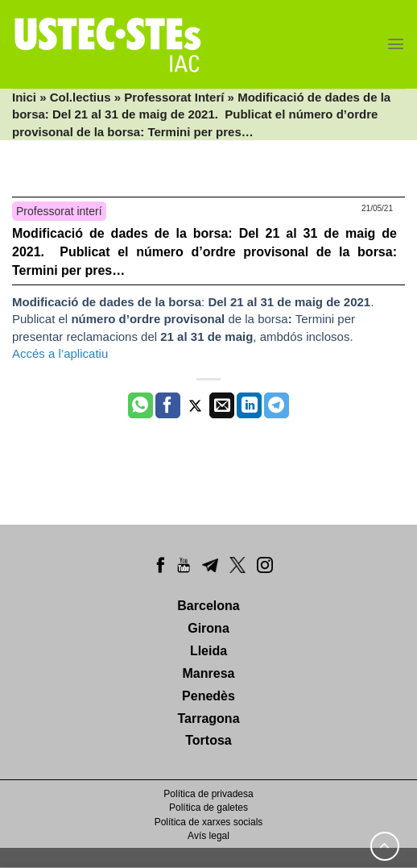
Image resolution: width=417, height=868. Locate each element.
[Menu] (396, 44)
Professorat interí (59, 211)
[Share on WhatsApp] (140, 405)
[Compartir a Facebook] (168, 405)
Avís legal (208, 836)
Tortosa (208, 740)
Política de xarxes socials (209, 822)
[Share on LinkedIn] (249, 405)
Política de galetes (208, 808)
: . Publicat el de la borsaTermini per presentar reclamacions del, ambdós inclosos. (195, 319)
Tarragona (208, 718)
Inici (24, 97)
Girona (208, 628)
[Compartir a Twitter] (195, 405)
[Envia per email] (222, 405)
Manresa (209, 673)
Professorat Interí (174, 97)
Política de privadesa (208, 794)
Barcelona (208, 606)
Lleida (208, 651)
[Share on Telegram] (277, 405)
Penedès (208, 696)
